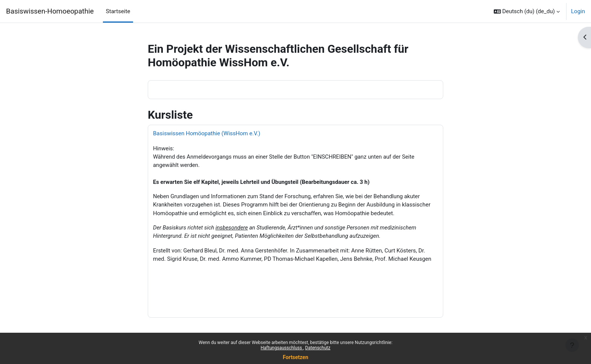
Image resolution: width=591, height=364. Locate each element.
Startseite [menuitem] (118, 11)
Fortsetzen (295, 357)
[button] (527, 11)
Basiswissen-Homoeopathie (50, 11)
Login (578, 11)
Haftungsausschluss (282, 348)
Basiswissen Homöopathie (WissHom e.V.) (207, 133)
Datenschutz (318, 348)
